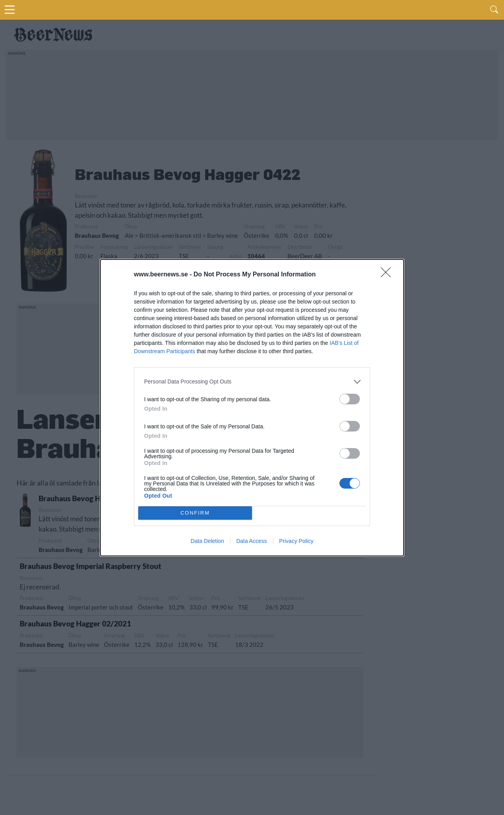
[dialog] (252, 408)
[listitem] (252, 382)
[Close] (388, 275)
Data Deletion (207, 541)
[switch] (350, 399)
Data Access (252, 541)
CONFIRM (195, 513)
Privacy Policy (296, 541)
